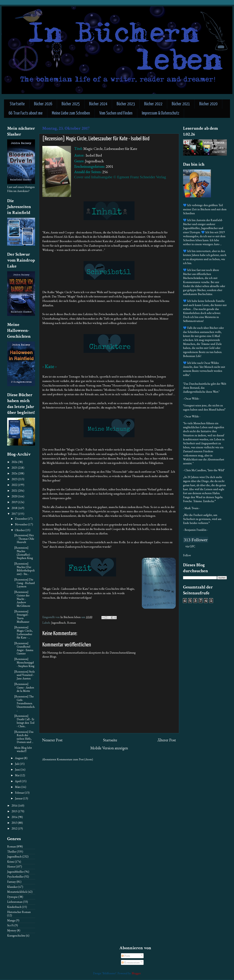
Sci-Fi (11, 925)
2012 (15, 828)
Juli (17, 764)
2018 (15, 508)
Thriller (12, 852)
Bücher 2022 (153, 104)
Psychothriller (15, 877)
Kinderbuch (14, 907)
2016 (15, 805)
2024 (15, 473)
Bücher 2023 (126, 104)
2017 (15, 514)
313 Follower (196, 540)
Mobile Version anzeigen (109, 748)
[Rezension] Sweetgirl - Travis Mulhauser (22, 616)
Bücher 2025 (71, 104)
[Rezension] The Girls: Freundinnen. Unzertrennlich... (25, 703)
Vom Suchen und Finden (116, 113)
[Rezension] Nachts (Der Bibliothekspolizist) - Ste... (25, 569)
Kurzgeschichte (16, 935)
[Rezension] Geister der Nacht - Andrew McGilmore (22, 599)
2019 (15, 502)
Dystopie (12, 897)
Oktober (20, 530)
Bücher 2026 (43, 104)
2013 (15, 823)
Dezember (21, 519)
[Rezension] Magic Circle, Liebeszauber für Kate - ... (23, 632)
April (18, 781)
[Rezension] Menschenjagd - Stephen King (24, 662)
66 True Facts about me (26, 113)
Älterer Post (167, 740)
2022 (15, 485)
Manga (11, 920)
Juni (18, 769)
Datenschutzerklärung (123, 653)
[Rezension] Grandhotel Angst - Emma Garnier (24, 648)
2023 (15, 479)
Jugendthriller (15, 872)
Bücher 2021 (181, 104)
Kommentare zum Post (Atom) (75, 759)
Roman (72, 623)
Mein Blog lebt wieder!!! (23, 749)
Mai (18, 775)
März (18, 787)
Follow (187, 555)
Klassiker (12, 887)
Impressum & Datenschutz (161, 113)
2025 (15, 468)
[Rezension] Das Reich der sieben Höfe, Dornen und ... (24, 737)
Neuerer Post (52, 740)
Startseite (17, 104)
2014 (15, 817)
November (22, 524)
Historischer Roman (19, 912)
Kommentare (131, 962)
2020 (15, 496)
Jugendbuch (58, 623)
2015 (15, 811)
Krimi (11, 862)
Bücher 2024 (98, 104)
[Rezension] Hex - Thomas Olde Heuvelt (24, 539)
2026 (15, 462)
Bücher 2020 (208, 104)
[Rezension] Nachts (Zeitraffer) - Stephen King (24, 553)
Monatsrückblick (17, 892)
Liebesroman (15, 902)
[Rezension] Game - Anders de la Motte (24, 687)
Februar (20, 793)
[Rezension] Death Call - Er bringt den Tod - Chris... (24, 721)
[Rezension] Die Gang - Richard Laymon (25, 583)
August (19, 758)
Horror (11, 867)
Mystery (12, 930)
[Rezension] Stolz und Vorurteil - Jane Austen (25, 675)
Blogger (136, 973)
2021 (15, 491)
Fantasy (12, 882)
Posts (126, 956)
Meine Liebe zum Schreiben (71, 113)
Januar (19, 798)
